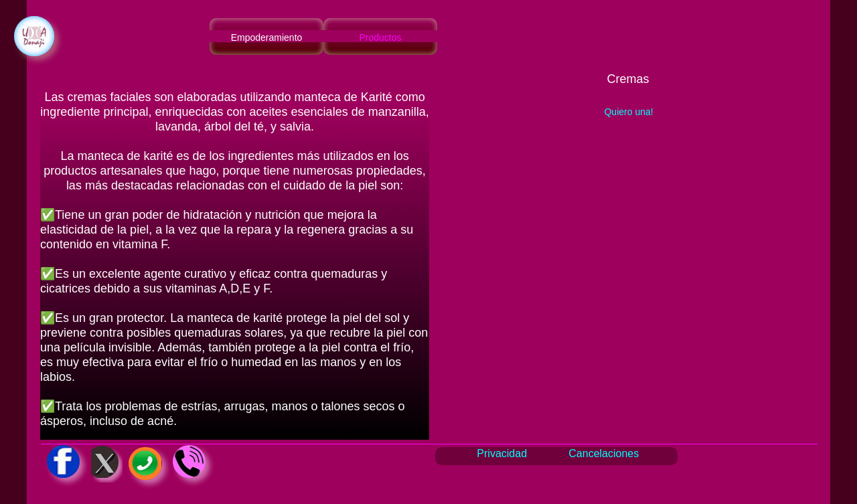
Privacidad (502, 453)
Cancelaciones (604, 453)
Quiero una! (628, 112)
